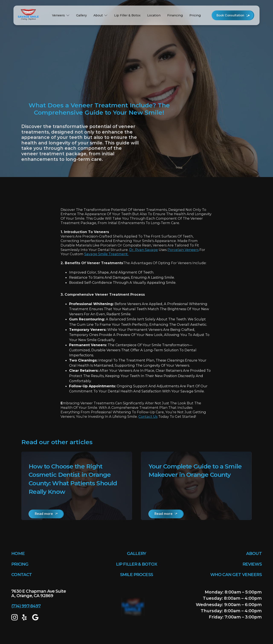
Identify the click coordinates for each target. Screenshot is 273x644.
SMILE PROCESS (136, 575)
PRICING (20, 564)
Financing (175, 15)
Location (154, 15)
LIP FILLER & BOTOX (137, 564)
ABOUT (254, 553)
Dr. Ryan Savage (144, 250)
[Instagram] (14, 617)
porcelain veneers (183, 250)
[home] (29, 15)
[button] (61, 15)
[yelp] (25, 617)
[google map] (35, 617)
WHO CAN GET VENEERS (236, 575)
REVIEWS (252, 564)
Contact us (148, 416)
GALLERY (136, 553)
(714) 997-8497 (26, 606)
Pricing (195, 15)
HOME (18, 553)
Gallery (81, 15)
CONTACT (22, 575)
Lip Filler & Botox (127, 15)
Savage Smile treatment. (106, 254)
